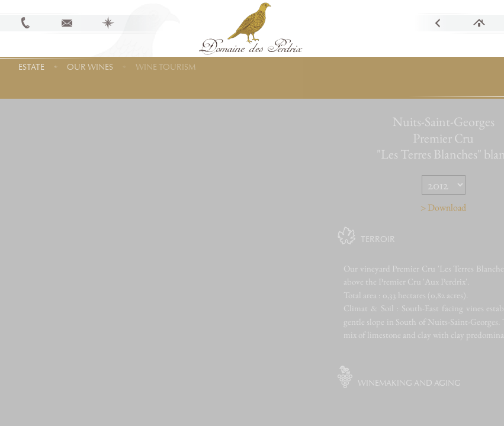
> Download (462, 207)
